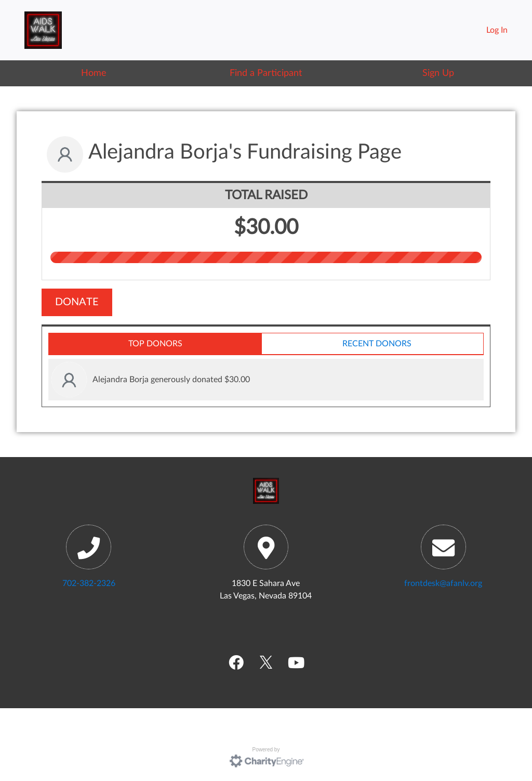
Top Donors (155, 344)
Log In (497, 30)
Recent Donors (377, 344)
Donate (77, 302)
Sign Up (438, 73)
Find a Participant (266, 73)
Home (94, 73)
